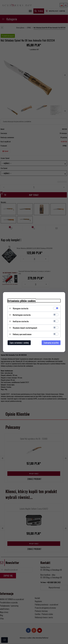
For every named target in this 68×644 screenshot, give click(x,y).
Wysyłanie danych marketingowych (25, 328)
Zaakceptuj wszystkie (51, 343)
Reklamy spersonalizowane (22, 334)
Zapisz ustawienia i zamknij (19, 343)
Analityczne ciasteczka (21, 321)
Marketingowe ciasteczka (22, 315)
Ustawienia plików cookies (22, 301)
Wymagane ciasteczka (21, 308)
